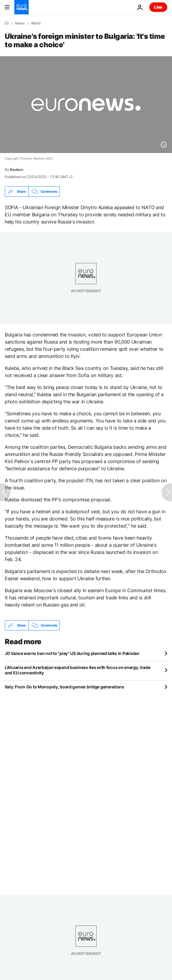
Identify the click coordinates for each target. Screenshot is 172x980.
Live (158, 7)
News (20, 23)
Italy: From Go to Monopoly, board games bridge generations (64, 687)
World (36, 23)
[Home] (7, 23)
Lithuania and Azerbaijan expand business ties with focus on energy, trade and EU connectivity (78, 670)
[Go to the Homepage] (21, 7)
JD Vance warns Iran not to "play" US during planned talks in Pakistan (72, 653)
